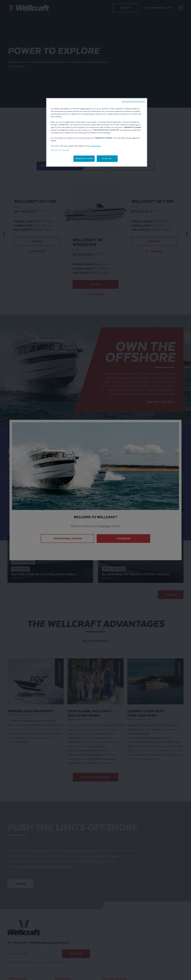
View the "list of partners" (60, 150)
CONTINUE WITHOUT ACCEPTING (133, 102)
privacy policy (96, 146)
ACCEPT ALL (107, 159)
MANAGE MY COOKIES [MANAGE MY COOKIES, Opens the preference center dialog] (84, 159)
